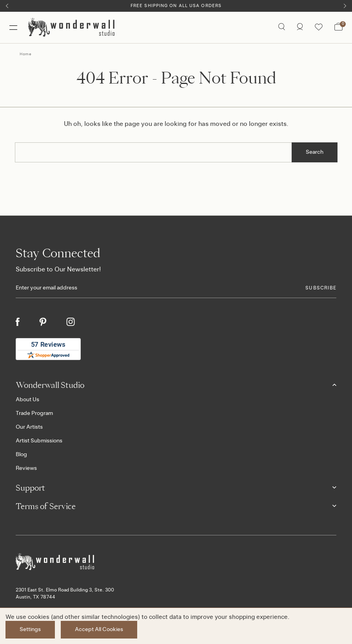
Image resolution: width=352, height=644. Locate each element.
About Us (27, 400)
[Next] (345, 6)
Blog (21, 455)
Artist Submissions (39, 441)
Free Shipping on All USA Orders (176, 6)
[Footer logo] (176, 562)
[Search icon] (282, 27)
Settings (30, 629)
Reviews (26, 468)
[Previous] (7, 6)
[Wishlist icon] (319, 27)
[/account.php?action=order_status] (300, 27)
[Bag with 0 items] (338, 27)
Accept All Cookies (99, 629)
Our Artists (29, 427)
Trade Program (34, 413)
